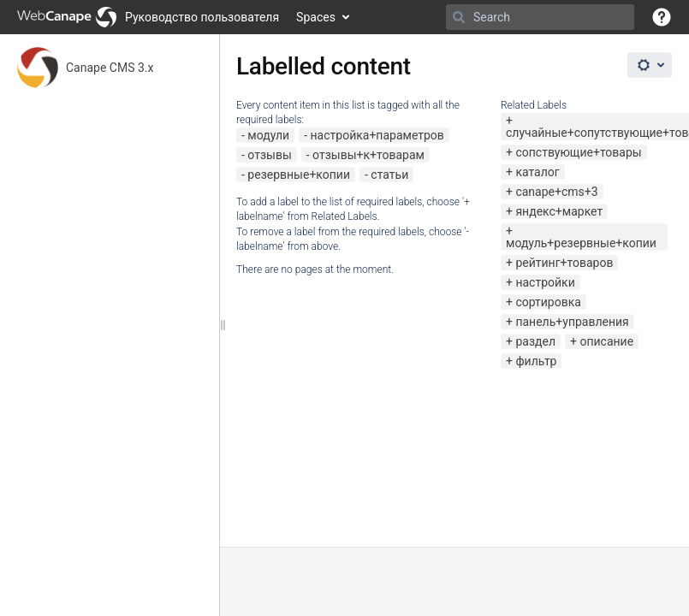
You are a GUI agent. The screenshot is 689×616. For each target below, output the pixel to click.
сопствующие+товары (578, 152)
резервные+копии (299, 175)
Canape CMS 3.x (110, 68)
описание (606, 341)
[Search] (459, 17)
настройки (545, 282)
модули (268, 135)
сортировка (548, 302)
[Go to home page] (148, 17)
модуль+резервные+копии (581, 243)
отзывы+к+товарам (368, 155)
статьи (389, 175)
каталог (537, 172)
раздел (535, 341)
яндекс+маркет (559, 211)
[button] (662, 17)
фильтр (536, 361)
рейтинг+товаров (564, 263)
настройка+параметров (377, 135)
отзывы (269, 155)
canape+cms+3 (556, 192)
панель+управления (572, 322)
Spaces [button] (316, 17)
